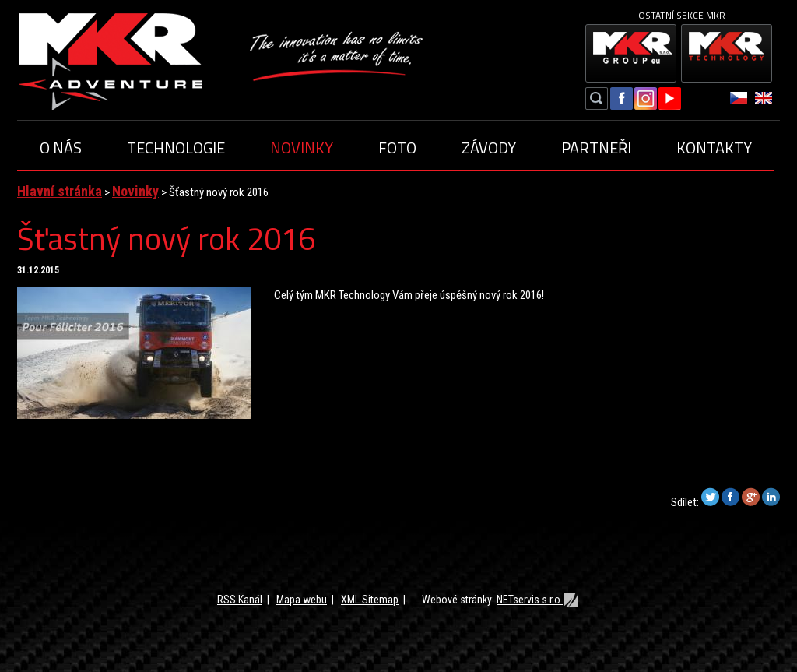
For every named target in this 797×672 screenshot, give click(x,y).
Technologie (176, 148)
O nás (61, 148)
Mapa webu (302, 600)
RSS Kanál (240, 600)
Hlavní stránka (60, 191)
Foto (397, 148)
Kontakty (714, 148)
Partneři (596, 148)
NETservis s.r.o (538, 600)
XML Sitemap (370, 600)
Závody (489, 148)
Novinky (302, 148)
